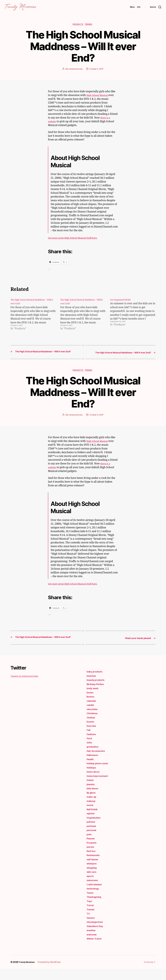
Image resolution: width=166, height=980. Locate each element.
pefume (91, 833)
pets (89, 845)
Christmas (93, 724)
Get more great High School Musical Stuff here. (76, 242)
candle (91, 716)
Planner (91, 850)
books (90, 704)
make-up (92, 808)
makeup (91, 812)
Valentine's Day (96, 937)
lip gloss (92, 804)
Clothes (91, 729)
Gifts (90, 754)
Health (91, 770)
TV (88, 925)
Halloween (93, 766)
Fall (89, 741)
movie (90, 816)
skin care (92, 883)
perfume (92, 837)
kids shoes (93, 799)
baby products (95, 683)
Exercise (92, 737)
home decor (94, 783)
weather (92, 941)
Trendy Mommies (28, 973)
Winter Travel (95, 950)
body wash (93, 699)
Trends (90, 28)
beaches (92, 687)
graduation (93, 758)
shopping (92, 879)
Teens (90, 904)
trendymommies (75, 73)
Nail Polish (93, 820)
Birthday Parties (97, 695)
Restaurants (94, 866)
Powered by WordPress (52, 973)
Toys (90, 912)
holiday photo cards (99, 774)
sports (91, 887)
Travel (90, 916)
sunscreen (93, 891)
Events (91, 733)
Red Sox (92, 862)
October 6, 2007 (97, 73)
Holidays (92, 779)
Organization (94, 829)
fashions (92, 745)
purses (91, 858)
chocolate (93, 720)
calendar (92, 712)
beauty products (97, 691)
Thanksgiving (95, 908)
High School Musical (99, 99)
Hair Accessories (97, 762)
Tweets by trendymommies (26, 687)
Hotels (91, 791)
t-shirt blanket (95, 896)
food (89, 749)
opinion (91, 825)
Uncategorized (96, 933)
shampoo (92, 875)
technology (93, 900)
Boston (91, 708)
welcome (92, 946)
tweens (91, 929)
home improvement (98, 787)
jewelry (91, 795)
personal (92, 841)
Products (78, 28)
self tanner (93, 870)
